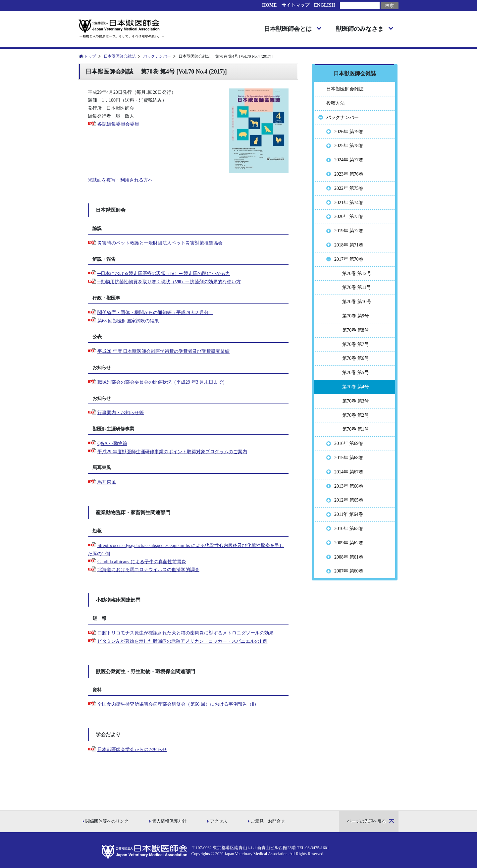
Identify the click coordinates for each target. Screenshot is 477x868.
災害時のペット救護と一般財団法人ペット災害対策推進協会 (160, 243)
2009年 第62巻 (349, 543)
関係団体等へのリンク (107, 821)
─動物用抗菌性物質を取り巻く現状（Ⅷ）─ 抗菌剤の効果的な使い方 (169, 282)
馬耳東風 (107, 482)
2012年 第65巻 (349, 500)
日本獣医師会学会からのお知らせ (132, 750)
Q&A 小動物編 (112, 443)
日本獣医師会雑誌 (120, 56)
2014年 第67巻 (349, 472)
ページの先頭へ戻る (367, 821)
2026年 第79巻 (349, 132)
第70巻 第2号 (356, 415)
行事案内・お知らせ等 (121, 413)
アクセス (219, 821)
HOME (269, 5)
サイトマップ (295, 5)
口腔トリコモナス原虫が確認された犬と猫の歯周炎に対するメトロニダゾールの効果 (185, 633)
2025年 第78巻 (349, 146)
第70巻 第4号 (356, 387)
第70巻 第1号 (356, 429)
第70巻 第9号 (356, 316)
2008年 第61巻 (349, 557)
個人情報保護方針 (169, 821)
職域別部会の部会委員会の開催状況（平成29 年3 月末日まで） (162, 382)
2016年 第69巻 (349, 443)
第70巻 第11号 (357, 287)
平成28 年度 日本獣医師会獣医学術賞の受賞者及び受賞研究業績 (163, 351)
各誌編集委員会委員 (118, 124)
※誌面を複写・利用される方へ (120, 180)
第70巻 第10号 (357, 302)
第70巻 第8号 (356, 330)
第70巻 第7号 (356, 344)
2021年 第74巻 (349, 203)
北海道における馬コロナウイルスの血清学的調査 (148, 570)
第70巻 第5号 (356, 373)
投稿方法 (336, 103)
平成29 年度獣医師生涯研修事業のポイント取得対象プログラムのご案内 (172, 452)
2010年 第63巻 (349, 529)
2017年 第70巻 (349, 259)
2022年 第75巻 (349, 188)
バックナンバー (157, 56)
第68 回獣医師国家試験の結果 (128, 321)
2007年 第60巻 (349, 571)
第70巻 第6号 (356, 358)
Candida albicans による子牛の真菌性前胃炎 (142, 562)
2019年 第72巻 (349, 231)
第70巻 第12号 (357, 273)
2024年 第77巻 (349, 160)
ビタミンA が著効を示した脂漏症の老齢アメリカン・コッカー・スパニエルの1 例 (182, 641)
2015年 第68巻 (349, 458)
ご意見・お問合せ (268, 821)
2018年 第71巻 (349, 245)
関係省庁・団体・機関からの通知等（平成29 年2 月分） (155, 313)
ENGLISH (325, 5)
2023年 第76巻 (349, 174)
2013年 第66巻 (349, 486)
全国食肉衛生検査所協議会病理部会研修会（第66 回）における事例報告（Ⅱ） (178, 704)
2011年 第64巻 (349, 514)
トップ (90, 56)
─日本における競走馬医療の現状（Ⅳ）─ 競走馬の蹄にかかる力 (164, 273)
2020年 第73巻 (349, 217)
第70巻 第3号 (356, 401)
